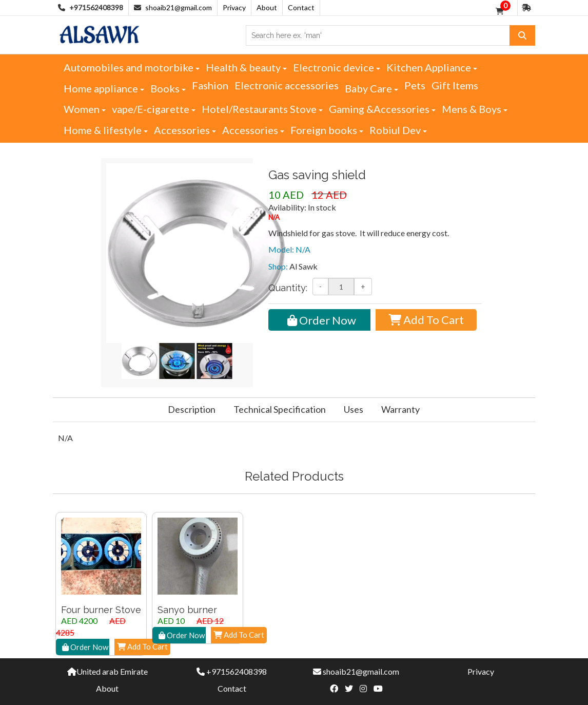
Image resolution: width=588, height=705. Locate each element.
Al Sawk (303, 266)
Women (85, 109)
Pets (415, 85)
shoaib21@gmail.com (179, 7)
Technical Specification (280, 409)
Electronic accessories (287, 85)
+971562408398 (237, 671)
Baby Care (371, 88)
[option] (101, 584)
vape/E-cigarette (154, 109)
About (267, 7)
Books (168, 88)
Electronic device (337, 67)
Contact (301, 7)
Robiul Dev (398, 130)
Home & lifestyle (106, 130)
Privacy (234, 7)
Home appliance (104, 88)
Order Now (322, 320)
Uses (354, 409)
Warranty (400, 409)
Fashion (210, 85)
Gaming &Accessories (382, 109)
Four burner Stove (101, 610)
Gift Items (455, 85)
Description (192, 409)
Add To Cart (426, 320)
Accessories (185, 130)
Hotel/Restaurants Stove (262, 109)
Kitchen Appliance (432, 67)
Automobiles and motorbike (132, 67)
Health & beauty (246, 67)
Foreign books (327, 130)
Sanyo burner (187, 610)
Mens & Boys (475, 109)
